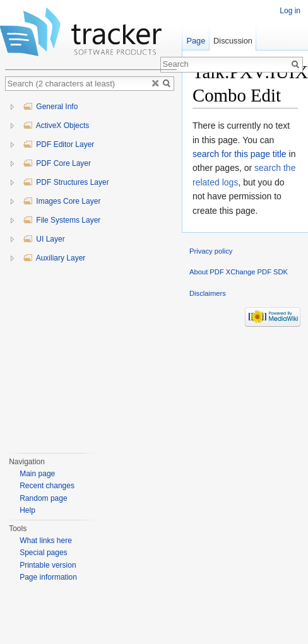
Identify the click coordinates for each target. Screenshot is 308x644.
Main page (37, 474)
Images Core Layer (62, 201)
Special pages (43, 553)
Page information (48, 577)
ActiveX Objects (56, 126)
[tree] (91, 272)
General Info (50, 107)
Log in (290, 11)
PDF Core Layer (57, 163)
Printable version (48, 565)
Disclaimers (208, 293)
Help (27, 510)
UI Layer (44, 239)
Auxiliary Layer (54, 258)
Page (196, 41)
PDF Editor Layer (58, 144)
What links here (46, 541)
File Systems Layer (62, 220)
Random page (43, 498)
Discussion (233, 41)
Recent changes (47, 486)
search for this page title (240, 154)
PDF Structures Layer (66, 182)
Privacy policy (211, 251)
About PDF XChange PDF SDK (239, 272)
